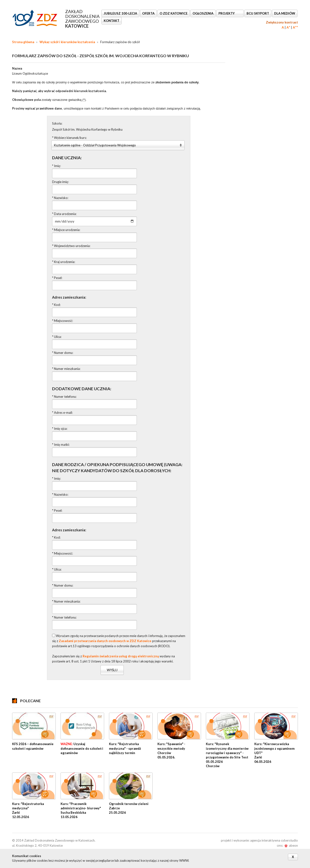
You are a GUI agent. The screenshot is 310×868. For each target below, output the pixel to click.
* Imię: (56, 166)
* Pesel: (57, 278)
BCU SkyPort (258, 13)
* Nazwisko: (60, 198)
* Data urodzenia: (64, 214)
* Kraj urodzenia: (64, 262)
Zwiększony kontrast (282, 22)
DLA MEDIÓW (285, 13)
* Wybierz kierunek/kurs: (69, 138)
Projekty (227, 13)
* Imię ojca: (60, 429)
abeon (291, 845)
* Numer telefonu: (64, 397)
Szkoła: (57, 123)
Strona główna (23, 42)
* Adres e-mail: (62, 413)
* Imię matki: (61, 445)
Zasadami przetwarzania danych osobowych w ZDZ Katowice (105, 641)
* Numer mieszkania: (66, 369)
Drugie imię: (60, 182)
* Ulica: (57, 337)
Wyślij (112, 670)
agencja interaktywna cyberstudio (274, 840)
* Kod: (56, 305)
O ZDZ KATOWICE (174, 13)
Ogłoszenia (203, 13)
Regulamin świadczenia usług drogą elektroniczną (121, 656)
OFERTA (148, 13)
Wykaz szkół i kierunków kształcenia (67, 42)
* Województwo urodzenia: (71, 246)
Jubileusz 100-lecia (120, 13)
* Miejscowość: (62, 321)
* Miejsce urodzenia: (66, 230)
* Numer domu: (63, 353)
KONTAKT (112, 21)
